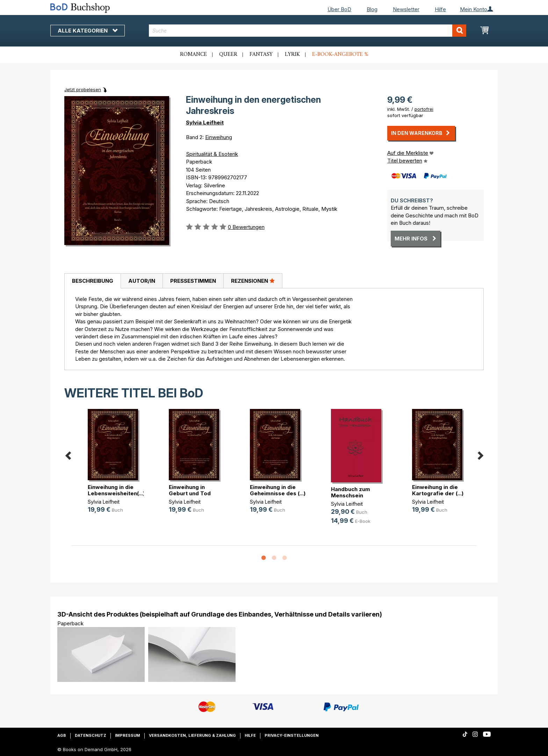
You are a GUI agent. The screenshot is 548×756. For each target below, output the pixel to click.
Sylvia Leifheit (205, 123)
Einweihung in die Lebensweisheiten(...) (116, 490)
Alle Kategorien (88, 31)
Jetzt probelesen (83, 89)
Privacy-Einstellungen (292, 735)
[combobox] (308, 31)
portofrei (424, 109)
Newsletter (406, 9)
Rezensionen (253, 281)
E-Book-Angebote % (340, 55)
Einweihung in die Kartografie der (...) (438, 490)
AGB (62, 735)
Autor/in (142, 281)
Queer (228, 55)
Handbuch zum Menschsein (351, 492)
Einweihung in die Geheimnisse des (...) (278, 490)
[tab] (92, 281)
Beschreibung (93, 281)
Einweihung (219, 137)
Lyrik (292, 55)
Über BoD (339, 9)
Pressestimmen (193, 281)
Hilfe (440, 9)
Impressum (128, 735)
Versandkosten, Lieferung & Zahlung (192, 735)
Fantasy (261, 55)
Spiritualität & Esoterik (212, 154)
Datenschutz (91, 735)
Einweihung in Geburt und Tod (190, 490)
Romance (193, 55)
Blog (372, 9)
